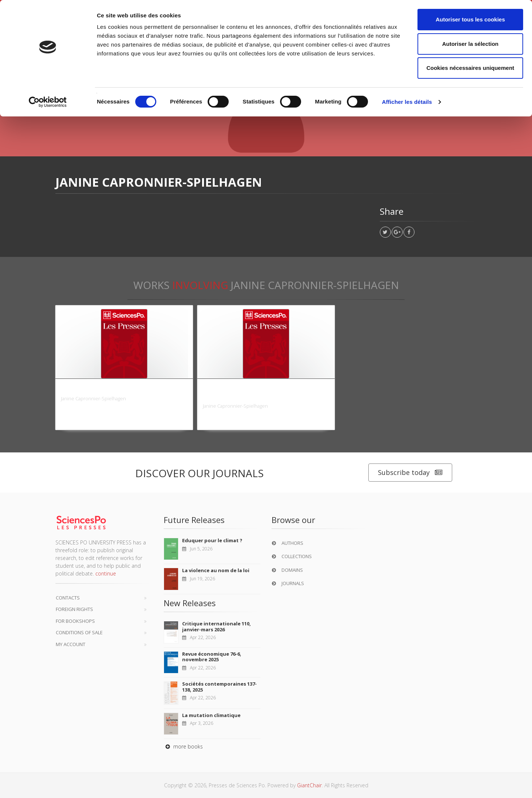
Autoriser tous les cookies (470, 19)
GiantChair (309, 785)
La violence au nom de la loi (216, 570)
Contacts (68, 598)
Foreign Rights (74, 609)
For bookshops (75, 621)
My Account (71, 644)
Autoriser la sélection (470, 44)
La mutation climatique (211, 715)
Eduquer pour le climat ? (212, 540)
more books (183, 746)
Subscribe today (410, 473)
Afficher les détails (407, 102)
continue (106, 573)
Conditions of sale (79, 632)
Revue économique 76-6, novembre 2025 (212, 657)
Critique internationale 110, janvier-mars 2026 (216, 626)
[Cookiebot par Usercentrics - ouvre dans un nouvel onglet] (48, 102)
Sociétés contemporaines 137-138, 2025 (219, 687)
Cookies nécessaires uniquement (470, 68)
